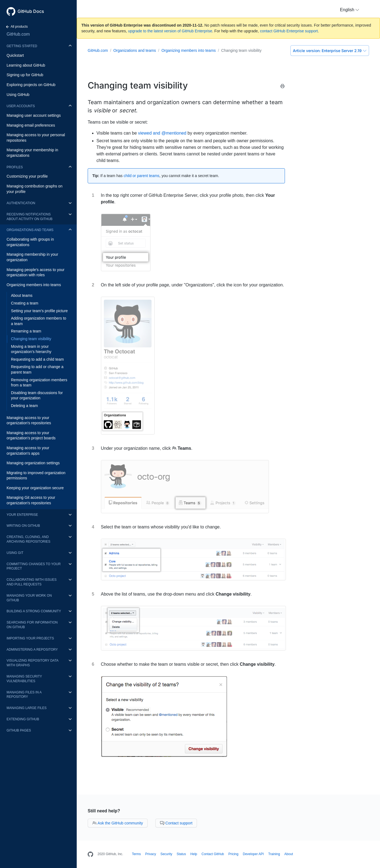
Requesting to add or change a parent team (37, 369)
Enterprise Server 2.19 (330, 51)
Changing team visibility (31, 339)
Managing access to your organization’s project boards (31, 436)
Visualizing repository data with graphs (32, 663)
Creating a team (25, 303)
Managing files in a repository (24, 695)
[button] (350, 10)
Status (181, 854)
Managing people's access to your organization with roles (35, 272)
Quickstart (15, 55)
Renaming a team (26, 331)
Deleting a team (24, 406)
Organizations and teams (30, 230)
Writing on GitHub (23, 526)
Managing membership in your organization (32, 257)
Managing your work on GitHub (29, 598)
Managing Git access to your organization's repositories (31, 500)
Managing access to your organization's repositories (29, 420)
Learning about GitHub (26, 65)
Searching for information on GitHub (32, 625)
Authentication (21, 203)
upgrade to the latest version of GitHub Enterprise (170, 31)
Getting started (22, 46)
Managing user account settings (34, 115)
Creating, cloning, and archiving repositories (28, 539)
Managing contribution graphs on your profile (35, 189)
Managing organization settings (33, 463)
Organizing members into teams (34, 285)
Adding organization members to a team (39, 321)
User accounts (21, 106)
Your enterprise (22, 515)
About (289, 854)
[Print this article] (282, 87)
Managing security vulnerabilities (24, 679)
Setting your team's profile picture (39, 311)
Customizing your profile (27, 176)
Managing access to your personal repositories (36, 138)
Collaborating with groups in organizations (30, 242)
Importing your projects (30, 638)
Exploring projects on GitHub (31, 85)
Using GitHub (18, 95)
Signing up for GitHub (25, 75)
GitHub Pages (19, 730)
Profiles (15, 167)
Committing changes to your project (34, 566)
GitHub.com (18, 34)
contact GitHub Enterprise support (289, 31)
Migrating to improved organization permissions (36, 476)
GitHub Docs (31, 11)
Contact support (176, 823)
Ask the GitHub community (118, 823)
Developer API (253, 854)
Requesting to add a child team (37, 359)
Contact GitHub (213, 854)
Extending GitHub (23, 719)
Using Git (15, 553)
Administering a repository (32, 650)
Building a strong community (34, 611)
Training (274, 854)
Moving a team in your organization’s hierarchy (31, 349)
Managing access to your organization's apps (28, 451)
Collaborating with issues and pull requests (32, 582)
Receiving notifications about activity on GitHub (30, 217)
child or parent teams (142, 176)
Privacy (151, 854)
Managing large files (27, 708)
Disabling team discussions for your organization (37, 395)
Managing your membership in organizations (32, 153)
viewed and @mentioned (162, 133)
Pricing (234, 854)
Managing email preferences (31, 125)
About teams (22, 295)
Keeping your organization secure (35, 488)
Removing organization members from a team (39, 383)
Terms (136, 854)
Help (194, 854)
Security (166, 854)
